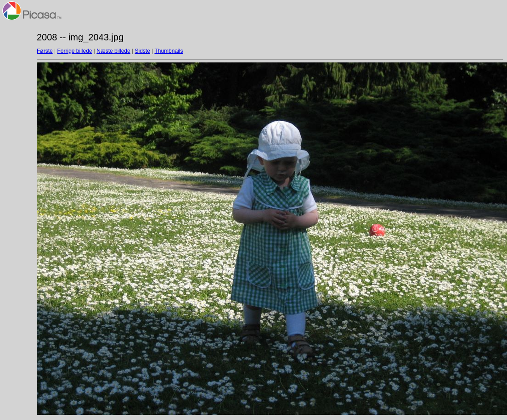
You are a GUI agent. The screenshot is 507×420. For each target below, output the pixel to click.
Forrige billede (74, 51)
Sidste (142, 51)
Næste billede (113, 51)
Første (45, 51)
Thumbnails (169, 51)
